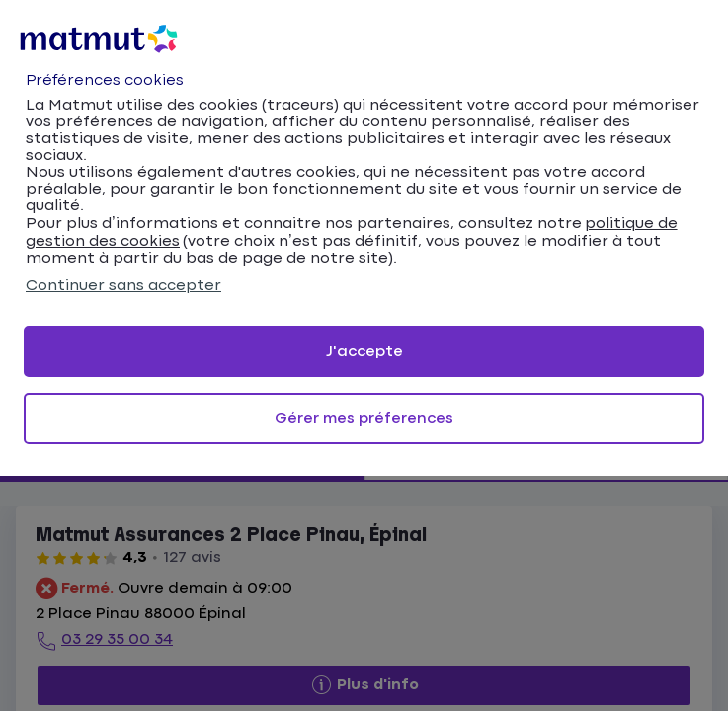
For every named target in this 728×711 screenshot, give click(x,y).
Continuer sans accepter (123, 286)
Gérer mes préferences (364, 418)
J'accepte (364, 351)
